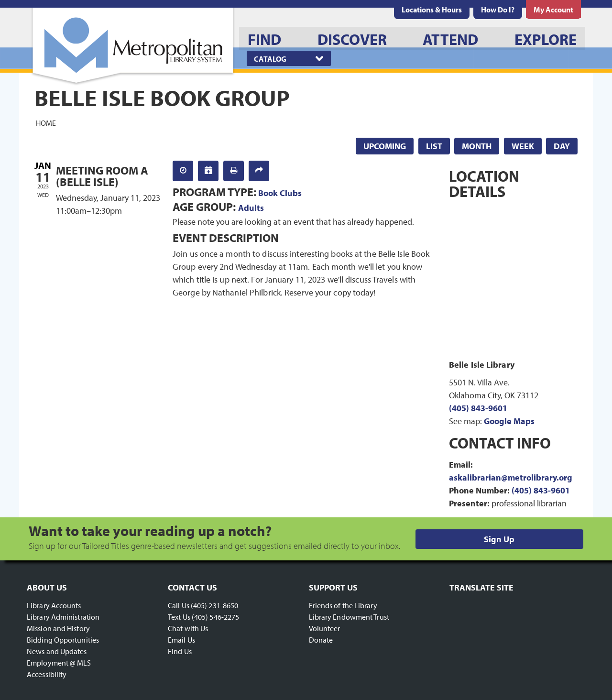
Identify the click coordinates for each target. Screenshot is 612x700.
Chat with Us (188, 628)
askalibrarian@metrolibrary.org (511, 477)
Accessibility (47, 674)
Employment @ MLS (59, 663)
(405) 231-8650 (214, 605)
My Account (553, 10)
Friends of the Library (343, 605)
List (434, 146)
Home (46, 122)
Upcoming (385, 146)
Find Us (180, 651)
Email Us (181, 640)
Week (523, 146)
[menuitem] (432, 10)
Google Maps (509, 421)
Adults (251, 208)
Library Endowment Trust (349, 617)
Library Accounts (54, 605)
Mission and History (58, 628)
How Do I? (498, 10)
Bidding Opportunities (63, 640)
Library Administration (63, 617)
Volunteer (325, 628)
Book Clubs (280, 193)
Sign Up (499, 539)
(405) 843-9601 (478, 408)
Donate (321, 640)
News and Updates (57, 651)
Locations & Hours (432, 10)
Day (562, 146)
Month (477, 146)
